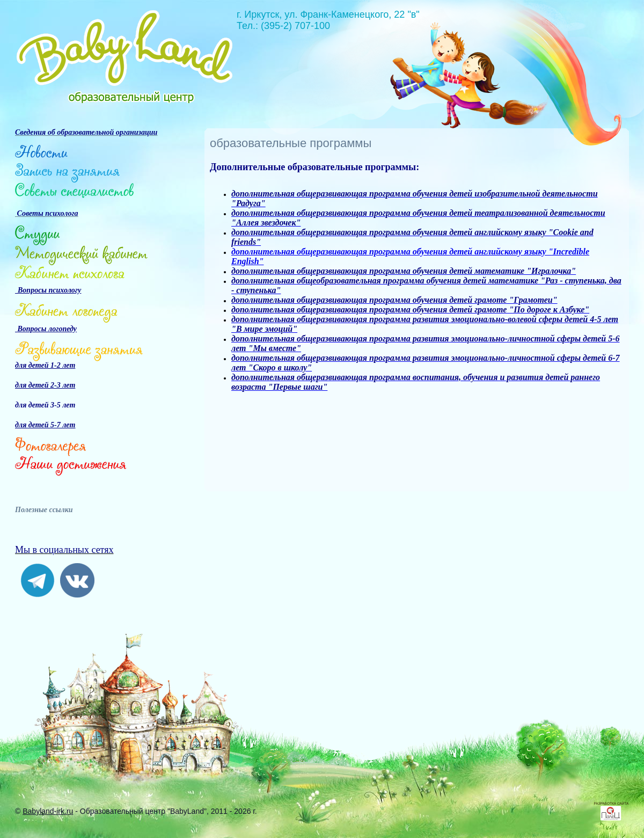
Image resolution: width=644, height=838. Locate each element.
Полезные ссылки (44, 510)
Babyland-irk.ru (48, 811)
